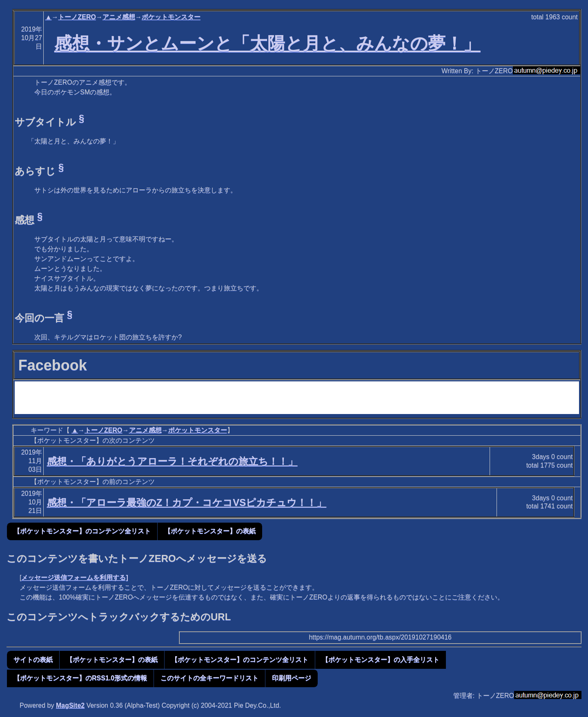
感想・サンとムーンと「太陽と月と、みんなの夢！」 (267, 43)
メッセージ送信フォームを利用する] (75, 578)
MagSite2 (70, 705)
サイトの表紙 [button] (33, 660)
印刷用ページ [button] (292, 678)
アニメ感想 (119, 17)
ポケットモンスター (171, 17)
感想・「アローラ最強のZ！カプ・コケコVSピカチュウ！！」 (187, 502)
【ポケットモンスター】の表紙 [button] (210, 531)
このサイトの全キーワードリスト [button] (209, 678)
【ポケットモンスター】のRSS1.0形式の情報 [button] (80, 678)
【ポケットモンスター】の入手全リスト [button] (381, 660)
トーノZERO (77, 17)
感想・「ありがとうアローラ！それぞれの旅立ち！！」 (172, 461)
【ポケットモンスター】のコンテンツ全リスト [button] (82, 531)
